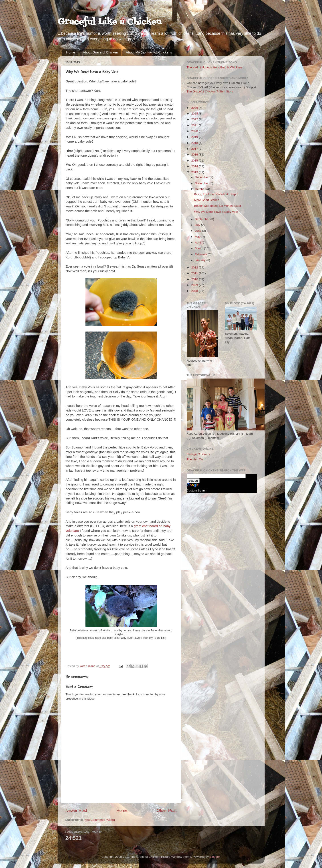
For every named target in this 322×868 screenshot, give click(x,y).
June (199, 231)
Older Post (167, 810)
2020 (195, 131)
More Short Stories (207, 200)
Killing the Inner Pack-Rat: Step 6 (216, 194)
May (198, 237)
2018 (195, 143)
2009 (195, 285)
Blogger (215, 857)
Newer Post (76, 810)
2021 (195, 125)
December (202, 177)
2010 (195, 279)
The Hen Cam (196, 459)
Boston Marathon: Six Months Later (218, 206)
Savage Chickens (198, 454)
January (201, 260)
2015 (195, 161)
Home (71, 52)
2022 (195, 119)
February (201, 254)
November (202, 183)
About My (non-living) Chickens (149, 52)
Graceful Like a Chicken (109, 22)
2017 (195, 149)
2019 (195, 137)
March (199, 248)
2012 (195, 267)
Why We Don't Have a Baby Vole (216, 212)
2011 (195, 273)
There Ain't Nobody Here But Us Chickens (215, 67)
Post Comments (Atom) (99, 820)
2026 (195, 108)
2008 (195, 291)
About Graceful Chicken (100, 52)
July (198, 225)
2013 (195, 172)
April (198, 243)
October (201, 189)
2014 (195, 166)
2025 (195, 114)
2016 (195, 155)
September (203, 219)
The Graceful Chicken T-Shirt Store (210, 91)
